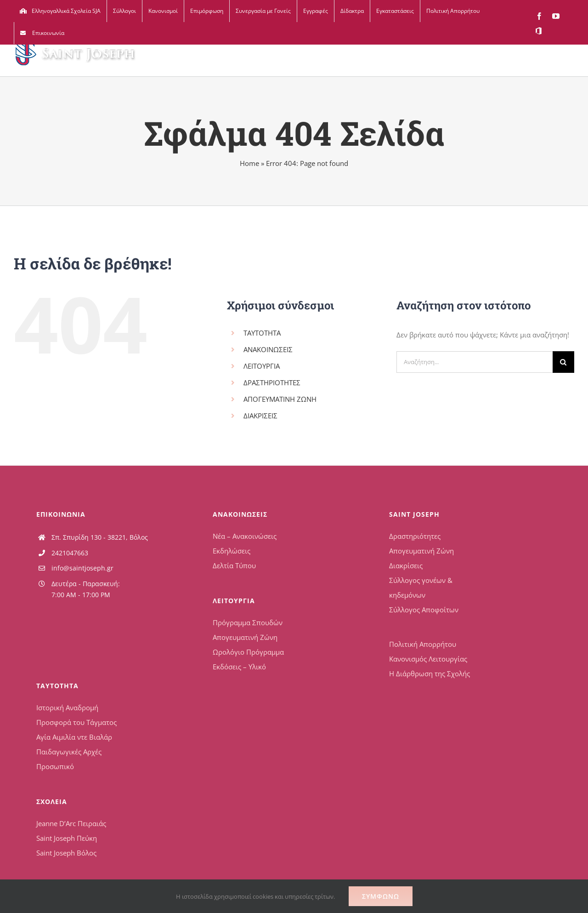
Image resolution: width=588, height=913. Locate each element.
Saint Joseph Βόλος (66, 853)
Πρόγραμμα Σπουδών (248, 622)
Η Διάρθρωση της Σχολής (430, 673)
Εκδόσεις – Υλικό (239, 667)
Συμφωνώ (381, 896)
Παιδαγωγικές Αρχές (69, 752)
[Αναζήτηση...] (475, 362)
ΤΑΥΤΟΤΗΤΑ (262, 333)
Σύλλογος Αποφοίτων (424, 610)
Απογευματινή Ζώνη (245, 637)
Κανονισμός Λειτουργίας (428, 659)
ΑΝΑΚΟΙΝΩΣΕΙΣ (268, 349)
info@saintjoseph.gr (82, 568)
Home (249, 163)
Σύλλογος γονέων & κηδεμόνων (421, 588)
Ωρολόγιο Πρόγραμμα (248, 652)
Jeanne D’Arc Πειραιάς (71, 823)
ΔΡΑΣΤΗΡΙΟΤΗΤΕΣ (272, 382)
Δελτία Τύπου (234, 565)
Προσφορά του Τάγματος (76, 722)
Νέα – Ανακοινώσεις (245, 536)
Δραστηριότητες (415, 536)
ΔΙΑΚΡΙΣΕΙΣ (260, 416)
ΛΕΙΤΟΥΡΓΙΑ (262, 366)
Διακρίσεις (406, 565)
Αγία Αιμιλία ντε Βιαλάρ (74, 737)
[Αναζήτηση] (563, 362)
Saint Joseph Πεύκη (67, 838)
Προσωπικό (55, 766)
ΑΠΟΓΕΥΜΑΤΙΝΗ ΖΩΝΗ (280, 399)
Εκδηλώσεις (232, 551)
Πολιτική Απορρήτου (423, 644)
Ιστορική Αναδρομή (67, 708)
